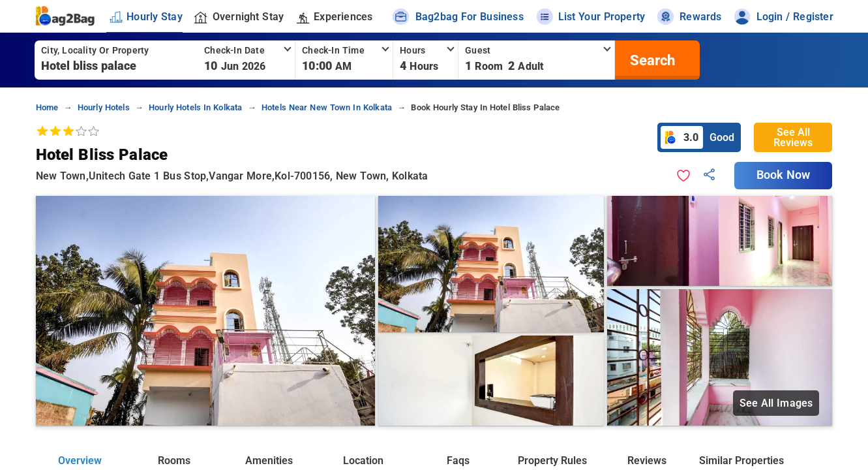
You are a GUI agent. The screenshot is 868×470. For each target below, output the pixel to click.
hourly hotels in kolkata (196, 107)
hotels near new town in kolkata (327, 107)
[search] (651, 60)
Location (363, 461)
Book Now (783, 175)
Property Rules (552, 461)
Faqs (458, 461)
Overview (80, 461)
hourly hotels (104, 107)
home (47, 107)
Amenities (269, 461)
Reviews (647, 461)
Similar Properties (741, 461)
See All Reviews (793, 137)
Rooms (174, 461)
